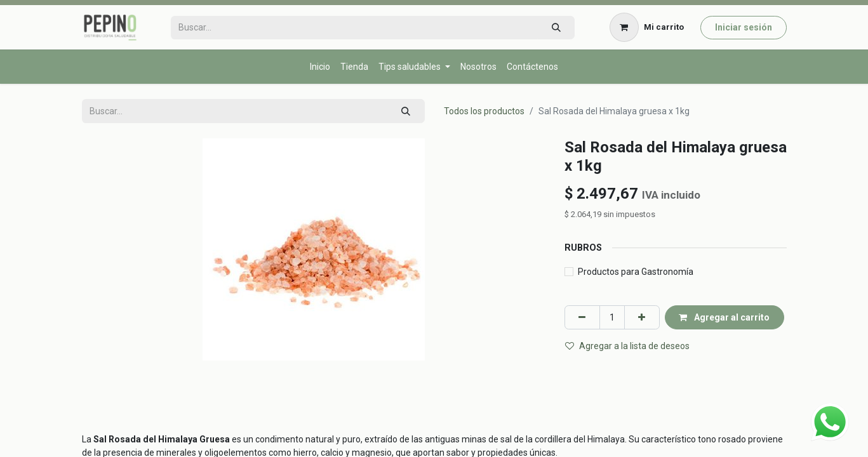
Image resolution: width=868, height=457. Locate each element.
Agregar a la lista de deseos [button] (627, 346)
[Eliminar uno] (582, 317)
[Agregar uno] (642, 317)
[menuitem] (320, 67)
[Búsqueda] (556, 28)
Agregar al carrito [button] (724, 317)
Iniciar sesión (744, 27)
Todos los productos (484, 111)
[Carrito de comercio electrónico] (646, 27)
